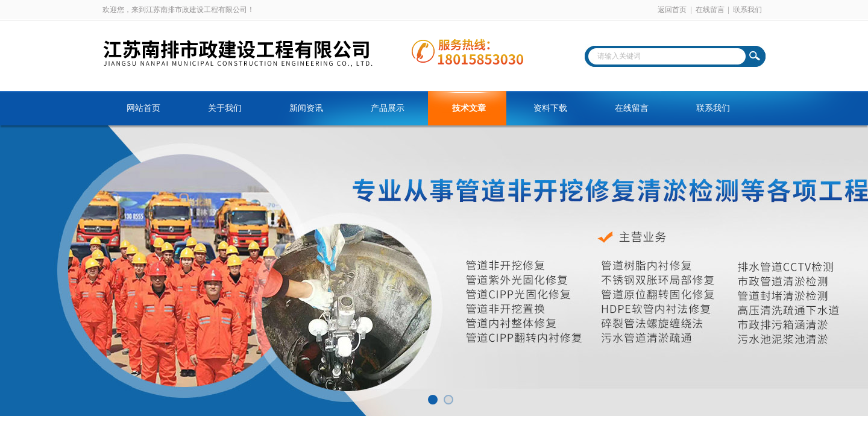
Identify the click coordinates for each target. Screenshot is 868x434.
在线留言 (710, 10)
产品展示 (388, 108)
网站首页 (143, 108)
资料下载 (550, 108)
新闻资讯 (306, 108)
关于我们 (225, 108)
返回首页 (672, 10)
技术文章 (469, 108)
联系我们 (747, 10)
